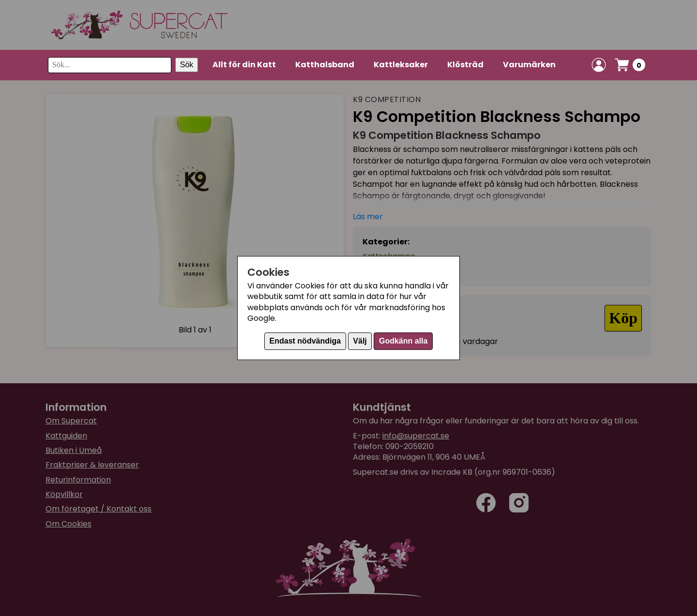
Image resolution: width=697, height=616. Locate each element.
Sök (187, 65)
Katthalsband (325, 65)
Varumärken (529, 65)
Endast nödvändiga (305, 341)
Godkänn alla (403, 341)
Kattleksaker (401, 65)
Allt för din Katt (244, 65)
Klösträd (465, 65)
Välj (360, 341)
